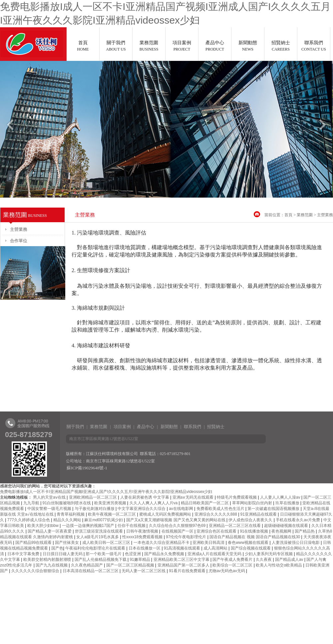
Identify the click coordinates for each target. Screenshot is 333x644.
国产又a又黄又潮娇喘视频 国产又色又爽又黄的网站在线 (176, 520)
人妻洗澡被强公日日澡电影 (296, 543)
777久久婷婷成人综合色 (29, 520)
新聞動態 (248, 46)
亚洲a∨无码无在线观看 (194, 497)
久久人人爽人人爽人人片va (154, 503)
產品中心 (215, 46)
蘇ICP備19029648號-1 (87, 468)
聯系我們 (314, 46)
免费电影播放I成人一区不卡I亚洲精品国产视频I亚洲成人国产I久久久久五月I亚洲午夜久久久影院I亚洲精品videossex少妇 (106, 492)
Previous (10, 127)
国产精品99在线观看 (34, 543)
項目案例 (182, 46)
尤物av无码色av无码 (227, 571)
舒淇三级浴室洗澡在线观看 (99, 531)
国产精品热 (305, 531)
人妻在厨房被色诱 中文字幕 (145, 497)
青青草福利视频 (71, 514)
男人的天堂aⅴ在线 (50, 497)
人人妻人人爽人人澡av (281, 497)
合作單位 (19, 241)
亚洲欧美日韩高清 (209, 543)
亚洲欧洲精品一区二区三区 (93, 497)
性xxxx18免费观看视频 (143, 537)
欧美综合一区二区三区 (233, 565)
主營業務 (19, 229)
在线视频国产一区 (178, 531)
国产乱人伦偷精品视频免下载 (101, 560)
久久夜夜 (264, 560)
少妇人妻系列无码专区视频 (269, 554)
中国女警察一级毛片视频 (50, 509)
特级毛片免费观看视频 (237, 497)
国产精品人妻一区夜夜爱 (50, 531)
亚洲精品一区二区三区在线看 (235, 526)
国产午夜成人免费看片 (233, 560)
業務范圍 (149, 46)
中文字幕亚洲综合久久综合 (142, 509)
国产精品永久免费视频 (165, 554)
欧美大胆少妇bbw (43, 526)
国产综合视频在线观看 (251, 548)
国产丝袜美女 (67, 543)
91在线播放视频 (255, 531)
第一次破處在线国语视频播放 (274, 509)
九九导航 (32, 503)
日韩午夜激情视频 (143, 531)
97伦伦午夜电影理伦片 (187, 537)
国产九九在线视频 (52, 565)
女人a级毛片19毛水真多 (98, 537)
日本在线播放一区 (145, 548)
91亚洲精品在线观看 (259, 514)
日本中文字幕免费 (24, 554)
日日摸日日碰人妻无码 (63, 554)
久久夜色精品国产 (87, 565)
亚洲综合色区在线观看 (217, 531)
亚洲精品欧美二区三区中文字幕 (182, 560)
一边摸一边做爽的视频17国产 (89, 526)
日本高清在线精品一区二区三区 (91, 571)
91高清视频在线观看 (183, 548)
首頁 (83, 46)
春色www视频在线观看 (249, 543)
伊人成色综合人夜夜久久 (251, 520)
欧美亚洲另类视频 (111, 503)
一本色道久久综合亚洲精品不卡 (162, 543)
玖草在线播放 (288, 503)
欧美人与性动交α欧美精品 (279, 565)
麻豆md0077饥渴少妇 (104, 520)
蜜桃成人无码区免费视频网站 (166, 514)
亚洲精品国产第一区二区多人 (184, 565)
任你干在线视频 (132, 526)
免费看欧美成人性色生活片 (221, 509)
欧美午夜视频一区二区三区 (112, 514)
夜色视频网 (282, 531)
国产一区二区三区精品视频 (131, 565)
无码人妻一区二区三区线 (144, 571)
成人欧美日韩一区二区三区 (107, 543)
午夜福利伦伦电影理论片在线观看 (96, 548)
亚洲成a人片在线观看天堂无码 (215, 554)
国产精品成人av (290, 560)
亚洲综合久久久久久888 (216, 514)
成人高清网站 (216, 548)
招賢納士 (281, 46)
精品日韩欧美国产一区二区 (205, 503)
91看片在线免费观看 (188, 571)
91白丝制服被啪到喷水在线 (67, 503)
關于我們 (116, 46)
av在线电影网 (181, 509)
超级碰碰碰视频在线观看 (287, 526)
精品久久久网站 (68, 520)
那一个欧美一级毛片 (104, 554)
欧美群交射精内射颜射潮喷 (48, 560)
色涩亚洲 (133, 554)
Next (323, 127)
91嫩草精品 (140, 560)
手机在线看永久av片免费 (298, 520)
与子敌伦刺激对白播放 (95, 509)
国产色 (57, 548)
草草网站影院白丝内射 (253, 503)
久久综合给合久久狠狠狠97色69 (178, 526)
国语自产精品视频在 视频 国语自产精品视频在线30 (255, 537)
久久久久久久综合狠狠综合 (36, 571)
